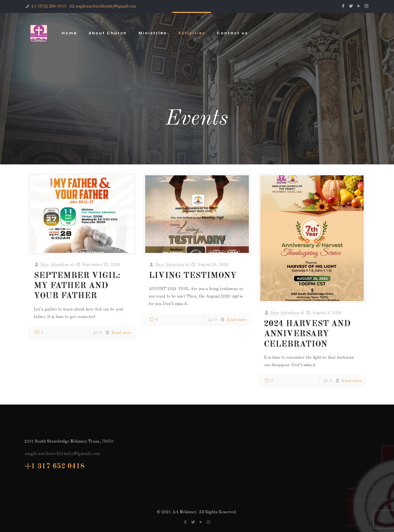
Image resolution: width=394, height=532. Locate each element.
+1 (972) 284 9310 (48, 6)
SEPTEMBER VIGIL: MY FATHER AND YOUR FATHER (77, 286)
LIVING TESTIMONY (193, 276)
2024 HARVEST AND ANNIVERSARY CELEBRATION (307, 334)
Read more (122, 333)
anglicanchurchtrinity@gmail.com (106, 6)
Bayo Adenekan (55, 265)
